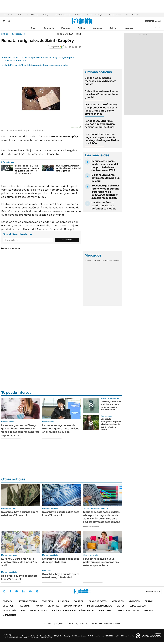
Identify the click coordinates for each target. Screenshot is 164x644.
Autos (121, 606)
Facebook (10, 591)
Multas (148, 610)
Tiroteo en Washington (95, 15)
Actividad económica (62, 15)
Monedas (88, 260)
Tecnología (9, 610)
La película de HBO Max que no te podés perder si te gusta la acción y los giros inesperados (27, 170)
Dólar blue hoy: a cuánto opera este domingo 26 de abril (61, 576)
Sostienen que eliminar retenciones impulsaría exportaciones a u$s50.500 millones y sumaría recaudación (105, 192)
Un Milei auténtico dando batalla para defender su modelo (104, 206)
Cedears (117, 260)
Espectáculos (18, 34)
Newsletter (158, 28)
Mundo (39, 606)
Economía (49, 28)
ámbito (5, 34)
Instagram (17, 591)
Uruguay (129, 28)
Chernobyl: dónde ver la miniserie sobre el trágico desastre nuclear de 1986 (111, 406)
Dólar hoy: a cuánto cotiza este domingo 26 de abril (106, 178)
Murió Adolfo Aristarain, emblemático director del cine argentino (68, 168)
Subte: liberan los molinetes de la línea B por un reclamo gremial (102, 94)
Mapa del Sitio (38, 610)
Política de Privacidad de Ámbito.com (73, 610)
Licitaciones (9, 615)
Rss (23, 610)
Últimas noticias (27, 601)
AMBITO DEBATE (106, 624)
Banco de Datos (98, 601)
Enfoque (46, 15)
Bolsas (97, 260)
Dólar (20, 15)
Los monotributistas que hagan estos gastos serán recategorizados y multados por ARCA (102, 139)
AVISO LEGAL (106, 610)
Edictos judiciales (129, 610)
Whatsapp (37, 591)
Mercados (118, 601)
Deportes (53, 606)
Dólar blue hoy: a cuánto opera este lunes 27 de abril (20, 514)
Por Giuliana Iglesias (91, 526)
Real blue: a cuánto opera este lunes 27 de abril (19, 577)
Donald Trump (33, 15)
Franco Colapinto (132, 15)
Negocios (97, 28)
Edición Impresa (73, 606)
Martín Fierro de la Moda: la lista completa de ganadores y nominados (36, 65)
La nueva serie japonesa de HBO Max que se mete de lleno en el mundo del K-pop (61, 429)
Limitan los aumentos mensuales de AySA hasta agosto (100, 81)
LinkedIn (23, 591)
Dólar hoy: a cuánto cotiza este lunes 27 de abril (61, 514)
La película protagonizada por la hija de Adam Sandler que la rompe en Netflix (111, 424)
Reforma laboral (115, 15)
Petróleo (79, 15)
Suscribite (67, 240)
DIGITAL (54, 624)
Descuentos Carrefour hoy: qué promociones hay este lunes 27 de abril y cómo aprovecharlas (101, 109)
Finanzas (66, 28)
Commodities (106, 260)
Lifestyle (8, 606)
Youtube (30, 591)
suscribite (150, 21)
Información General (100, 606)
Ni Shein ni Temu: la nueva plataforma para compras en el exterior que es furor (102, 562)
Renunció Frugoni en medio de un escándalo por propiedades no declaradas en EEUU (105, 166)
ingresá (158, 21)
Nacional (24, 606)
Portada (8, 601)
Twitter (4, 591)
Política (81, 28)
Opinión (113, 28)
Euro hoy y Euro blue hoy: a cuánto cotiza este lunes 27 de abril (19, 562)
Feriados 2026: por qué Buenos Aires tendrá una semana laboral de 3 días (100, 124)
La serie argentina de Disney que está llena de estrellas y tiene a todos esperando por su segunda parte (20, 430)
